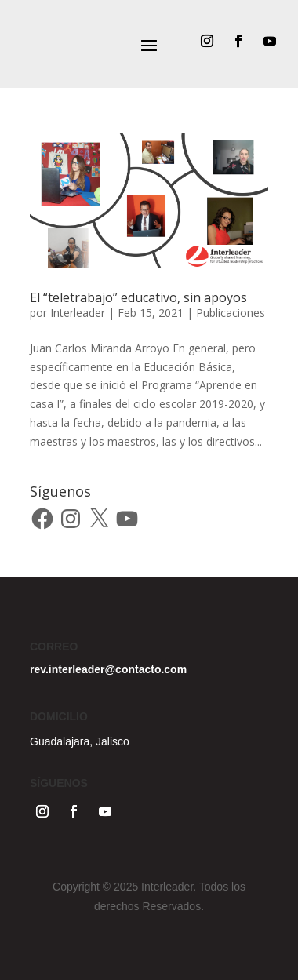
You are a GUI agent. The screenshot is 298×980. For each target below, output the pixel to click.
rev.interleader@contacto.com (108, 669)
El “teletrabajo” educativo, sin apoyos (138, 297)
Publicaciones (231, 313)
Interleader (78, 313)
